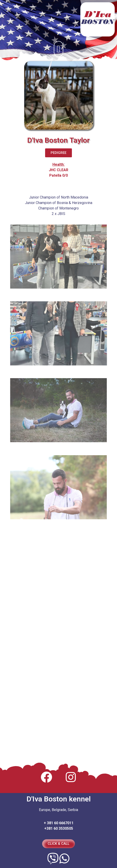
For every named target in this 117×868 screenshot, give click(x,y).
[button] (58, 49)
